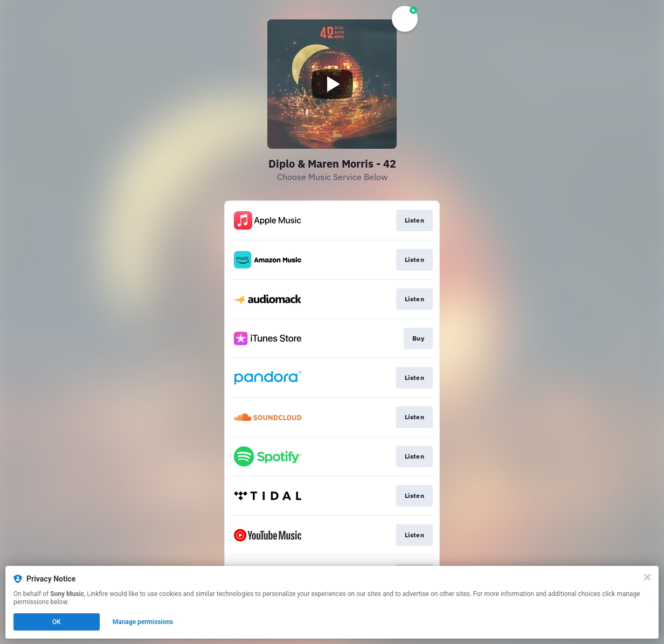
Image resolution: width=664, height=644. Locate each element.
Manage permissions (143, 622)
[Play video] (332, 84)
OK (57, 622)
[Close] (647, 577)
